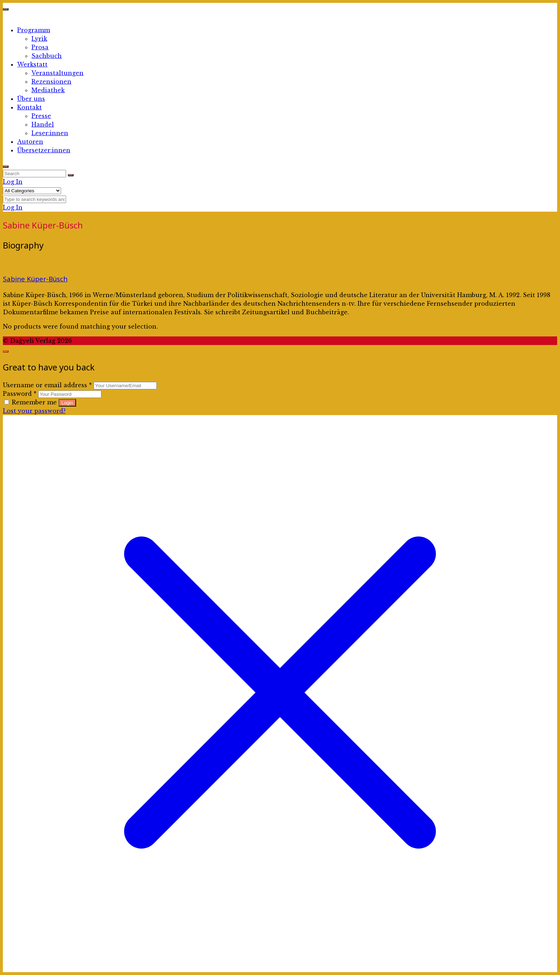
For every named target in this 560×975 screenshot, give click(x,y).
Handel (43, 124)
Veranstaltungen (57, 73)
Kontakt (29, 107)
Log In (13, 182)
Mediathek (48, 90)
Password (20, 394)
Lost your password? (34, 411)
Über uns (31, 99)
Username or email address (47, 385)
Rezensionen (51, 82)
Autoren (30, 142)
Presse (41, 116)
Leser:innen (50, 133)
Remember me (31, 402)
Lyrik (39, 39)
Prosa (40, 47)
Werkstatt (32, 64)
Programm (34, 30)
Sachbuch (47, 56)
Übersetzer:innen (44, 150)
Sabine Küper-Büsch (35, 279)
